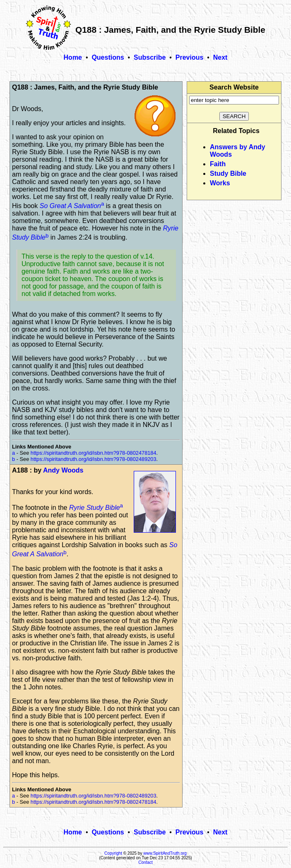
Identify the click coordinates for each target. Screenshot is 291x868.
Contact (145, 862)
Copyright (113, 853)
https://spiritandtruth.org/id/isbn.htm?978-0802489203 (94, 459)
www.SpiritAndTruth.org (165, 853)
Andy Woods (63, 470)
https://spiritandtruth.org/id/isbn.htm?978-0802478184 (94, 453)
